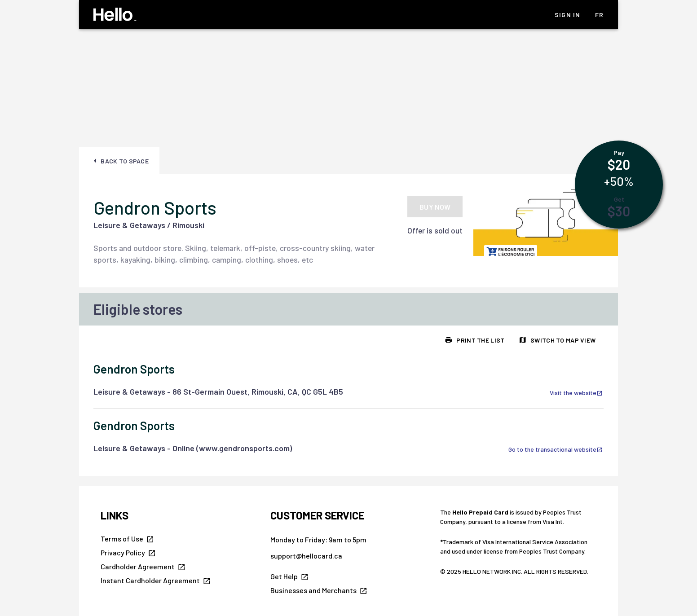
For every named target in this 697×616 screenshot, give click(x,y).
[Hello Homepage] (115, 14)
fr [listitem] (600, 15)
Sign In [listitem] (568, 15)
